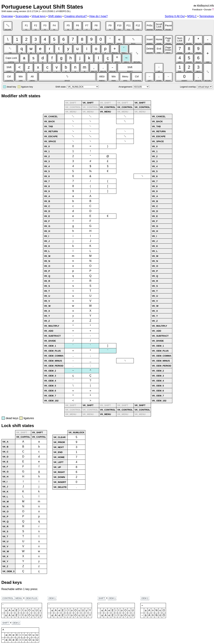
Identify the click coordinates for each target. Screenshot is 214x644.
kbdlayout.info (205, 6)
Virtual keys (39, 16)
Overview (7, 16)
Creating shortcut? (75, 16)
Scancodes (22, 16)
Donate (208, 10)
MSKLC (192, 16)
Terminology (207, 16)
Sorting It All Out (175, 16)
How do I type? (99, 16)
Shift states (55, 16)
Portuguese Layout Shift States (42, 7)
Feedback (197, 10)
